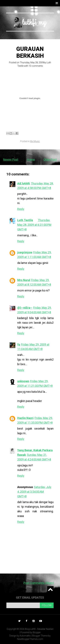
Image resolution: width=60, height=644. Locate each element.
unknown (23, 381)
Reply (21, 209)
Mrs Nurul (24, 280)
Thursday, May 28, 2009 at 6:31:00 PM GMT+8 (34, 225)
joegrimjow (25, 252)
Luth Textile (25, 220)
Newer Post (11, 160)
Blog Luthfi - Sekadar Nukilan (39, 629)
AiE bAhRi (24, 183)
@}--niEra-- (25, 308)
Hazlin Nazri (25, 418)
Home (31, 160)
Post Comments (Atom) (39, 583)
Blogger (37, 632)
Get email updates (30, 598)
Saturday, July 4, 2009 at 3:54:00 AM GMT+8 (34, 492)
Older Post (50, 160)
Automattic (25, 636)
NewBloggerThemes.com (30, 639)
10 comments (36, 66)
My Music (35, 141)
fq (19, 344)
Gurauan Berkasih (30, 52)
